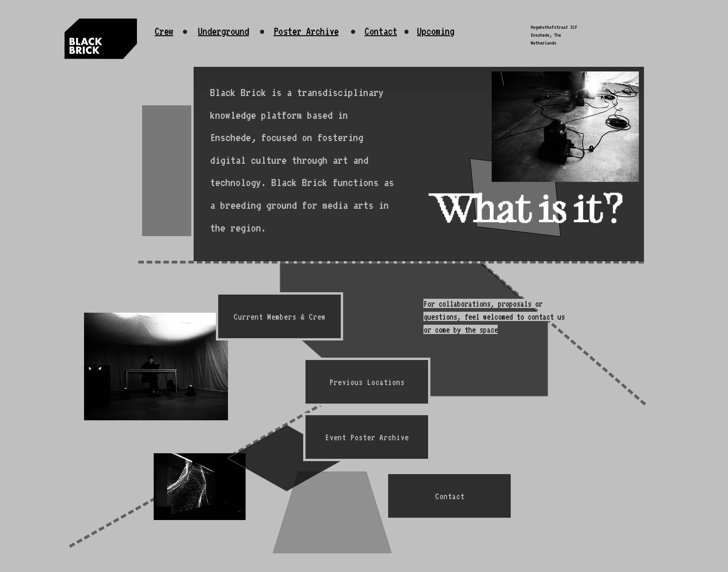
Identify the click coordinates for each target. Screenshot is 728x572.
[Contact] (449, 496)
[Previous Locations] (367, 382)
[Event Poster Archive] (367, 437)
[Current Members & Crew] (279, 316)
